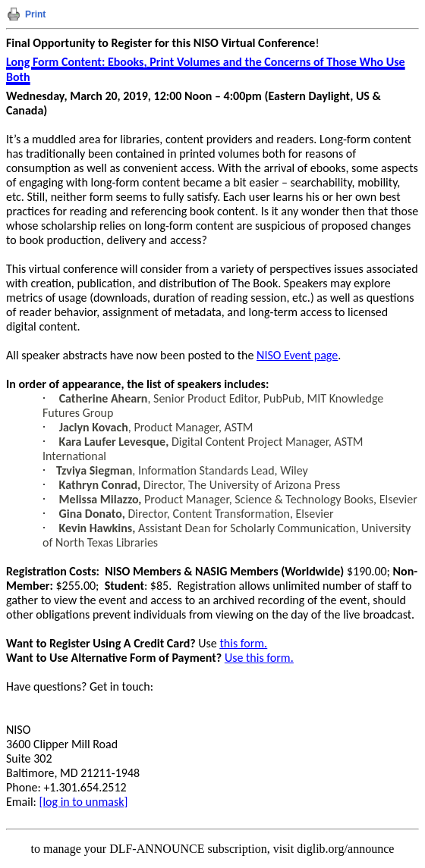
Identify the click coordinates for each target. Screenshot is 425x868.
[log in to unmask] (84, 802)
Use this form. (259, 658)
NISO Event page (297, 355)
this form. (243, 643)
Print (35, 14)
